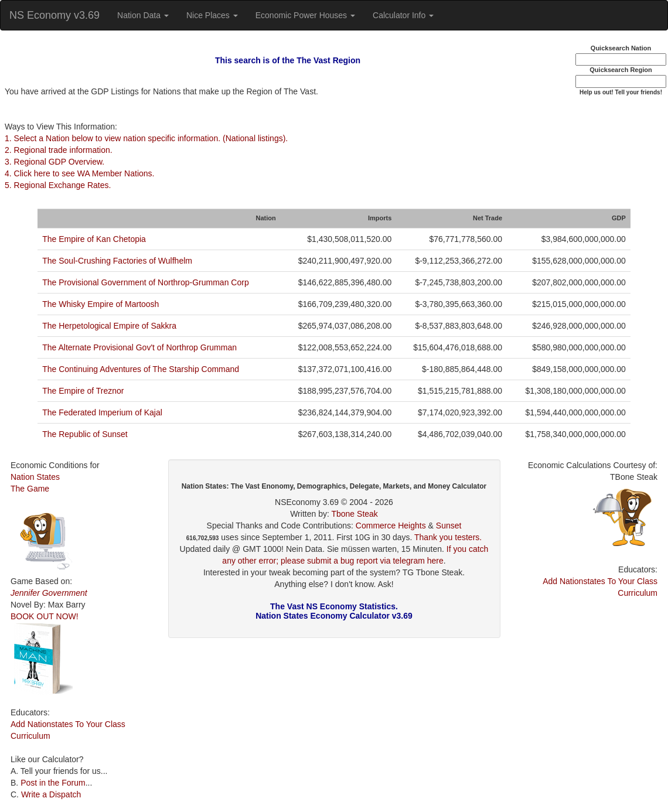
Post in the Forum (53, 783)
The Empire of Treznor (83, 391)
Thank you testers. (448, 537)
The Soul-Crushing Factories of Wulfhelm (117, 261)
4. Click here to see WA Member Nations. (79, 173)
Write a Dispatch (51, 794)
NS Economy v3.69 (54, 15)
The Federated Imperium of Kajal (102, 412)
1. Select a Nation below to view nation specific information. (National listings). (146, 138)
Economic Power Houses (305, 15)
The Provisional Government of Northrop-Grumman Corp (145, 282)
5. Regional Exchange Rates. (58, 185)
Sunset (449, 526)
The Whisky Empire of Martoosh (100, 304)
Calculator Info (403, 15)
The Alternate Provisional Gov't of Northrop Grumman (139, 347)
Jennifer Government (49, 593)
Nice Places (212, 15)
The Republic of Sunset (85, 434)
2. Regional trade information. (59, 150)
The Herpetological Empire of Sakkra (109, 326)
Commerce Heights (391, 526)
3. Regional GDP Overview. (54, 162)
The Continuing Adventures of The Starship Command (141, 369)
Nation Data (143, 15)
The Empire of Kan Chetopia (94, 239)
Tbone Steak (354, 514)
